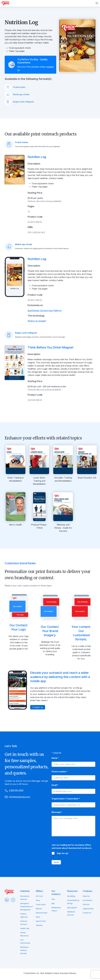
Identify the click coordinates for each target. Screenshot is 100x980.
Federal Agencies (24, 915)
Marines (39, 909)
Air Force (39, 896)
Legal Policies (88, 909)
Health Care (25, 928)
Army (38, 900)
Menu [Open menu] (97, 3)
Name (55, 758)
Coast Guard (41, 904)
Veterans (39, 925)
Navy (38, 917)
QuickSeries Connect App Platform (45, 310)
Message (57, 812)
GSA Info (86, 904)
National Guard (42, 913)
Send (56, 862)
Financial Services (24, 923)
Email (55, 785)
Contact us (38, 707)
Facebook (13, 900)
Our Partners (88, 900)
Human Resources (24, 934)
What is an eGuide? (37, 321)
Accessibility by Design (73, 902)
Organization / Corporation (66, 799)
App (53, 903)
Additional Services (71, 913)
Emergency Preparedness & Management (26, 907)
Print (53, 899)
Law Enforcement (25, 941)
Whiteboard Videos (56, 909)
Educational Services (25, 898)
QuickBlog (71, 896)
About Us (86, 896)
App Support (72, 908)
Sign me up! (63, 853)
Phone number (60, 772)
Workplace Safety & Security (24, 950)
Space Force (41, 921)
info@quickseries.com (17, 797)
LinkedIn (7, 900)
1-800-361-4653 (14, 791)
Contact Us (87, 913)
